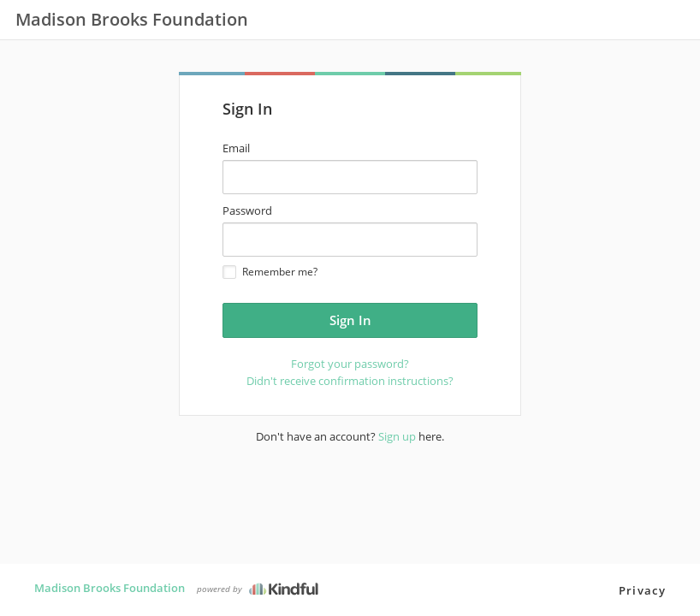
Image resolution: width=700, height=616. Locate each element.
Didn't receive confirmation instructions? (350, 381)
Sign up (397, 436)
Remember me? (270, 272)
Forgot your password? (350, 364)
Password (247, 210)
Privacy (642, 590)
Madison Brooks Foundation (110, 588)
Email (236, 148)
